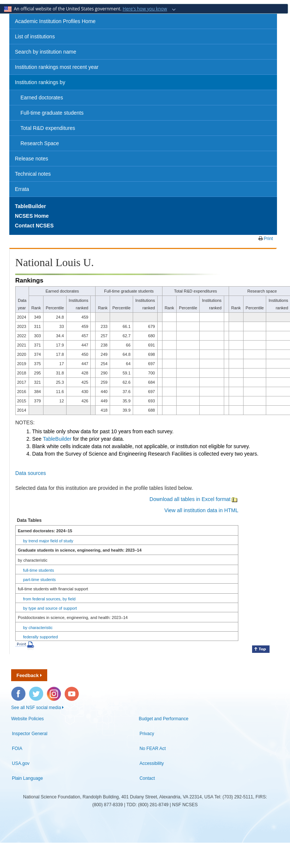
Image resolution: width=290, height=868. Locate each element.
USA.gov (21, 763)
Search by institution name (46, 52)
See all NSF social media (37, 708)
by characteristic (38, 628)
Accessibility (152, 763)
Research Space (40, 143)
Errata (22, 189)
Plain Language (27, 778)
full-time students (38, 570)
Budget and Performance (163, 719)
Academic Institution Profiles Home (55, 21)
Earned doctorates (42, 98)
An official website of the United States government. (86, 9)
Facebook (19, 690)
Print (268, 239)
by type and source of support (50, 608)
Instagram (54, 690)
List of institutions (35, 36)
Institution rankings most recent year (57, 67)
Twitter (35, 690)
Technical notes (33, 174)
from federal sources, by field (49, 599)
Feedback (29, 675)
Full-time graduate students (52, 113)
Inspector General (30, 734)
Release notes (32, 159)
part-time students (39, 580)
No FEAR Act (153, 749)
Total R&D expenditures (48, 128)
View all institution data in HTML (201, 510)
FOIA (17, 749)
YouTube (72, 690)
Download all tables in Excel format (194, 499)
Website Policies (28, 719)
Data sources (30, 473)
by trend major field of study (48, 541)
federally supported (41, 637)
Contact (147, 778)
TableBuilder (57, 439)
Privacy (147, 734)
